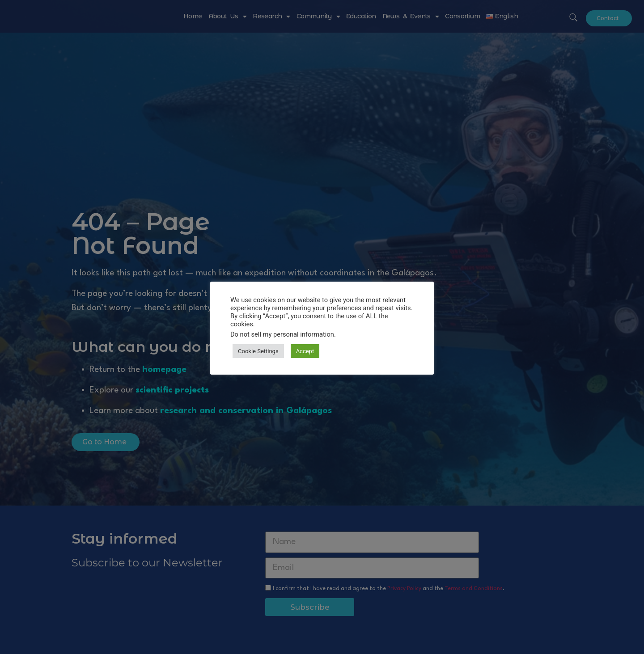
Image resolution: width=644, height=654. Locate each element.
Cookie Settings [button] (258, 351)
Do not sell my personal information (282, 334)
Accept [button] (305, 351)
